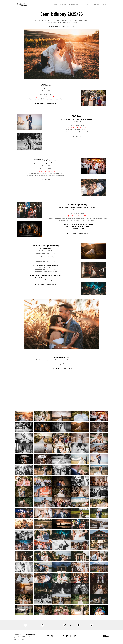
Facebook (84, 625)
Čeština (105, 4)
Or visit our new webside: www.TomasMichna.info (61, 26)
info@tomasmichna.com (52, 625)
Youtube (96, 625)
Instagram (70, 625)
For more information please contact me (45, 103)
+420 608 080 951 (33, 625)
